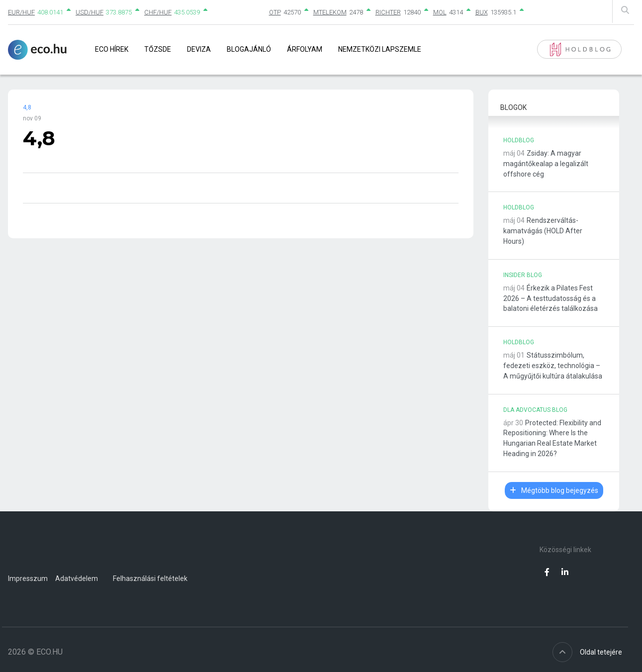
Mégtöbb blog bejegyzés (554, 490)
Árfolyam (305, 49)
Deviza (199, 49)
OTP (275, 12)
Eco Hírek (112, 49)
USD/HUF (90, 12)
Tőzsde (158, 49)
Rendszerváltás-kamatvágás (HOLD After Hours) (543, 231)
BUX (482, 12)
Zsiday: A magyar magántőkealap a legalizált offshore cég (546, 164)
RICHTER (388, 12)
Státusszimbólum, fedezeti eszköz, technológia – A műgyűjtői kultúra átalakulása (553, 366)
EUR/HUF (21, 12)
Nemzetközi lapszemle (380, 49)
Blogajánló (249, 49)
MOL (440, 12)
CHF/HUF (158, 12)
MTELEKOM (330, 12)
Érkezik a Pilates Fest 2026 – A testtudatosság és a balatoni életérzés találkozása (550, 298)
